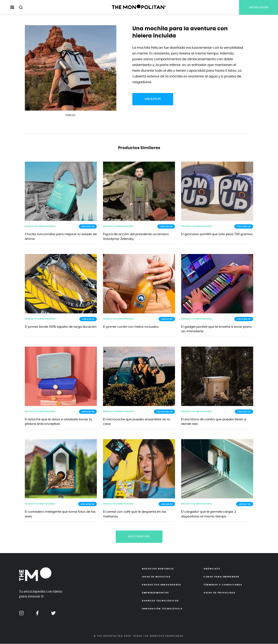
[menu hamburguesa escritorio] (9, 8)
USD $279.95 (153, 99)
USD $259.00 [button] (244, 227)
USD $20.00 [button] (166, 227)
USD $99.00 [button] (88, 412)
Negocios (158, 569)
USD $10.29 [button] (88, 319)
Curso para (221, 577)
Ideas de (156, 577)
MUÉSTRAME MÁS (139, 537)
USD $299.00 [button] (244, 319)
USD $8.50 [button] (167, 505)
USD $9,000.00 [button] (165, 412)
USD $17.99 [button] (245, 505)
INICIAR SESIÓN (259, 7)
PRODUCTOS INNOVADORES (40, 227)
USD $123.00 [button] (244, 412)
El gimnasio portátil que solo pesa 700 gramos (217, 234)
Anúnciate (212, 569)
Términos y (223, 585)
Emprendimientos (155, 593)
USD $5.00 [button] (167, 319)
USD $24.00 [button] (88, 227)
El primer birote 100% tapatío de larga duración (61, 327)
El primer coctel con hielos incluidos (131, 327)
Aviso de (219, 593)
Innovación (162, 609)
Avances (160, 601)
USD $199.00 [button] (88, 505)
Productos (161, 585)
